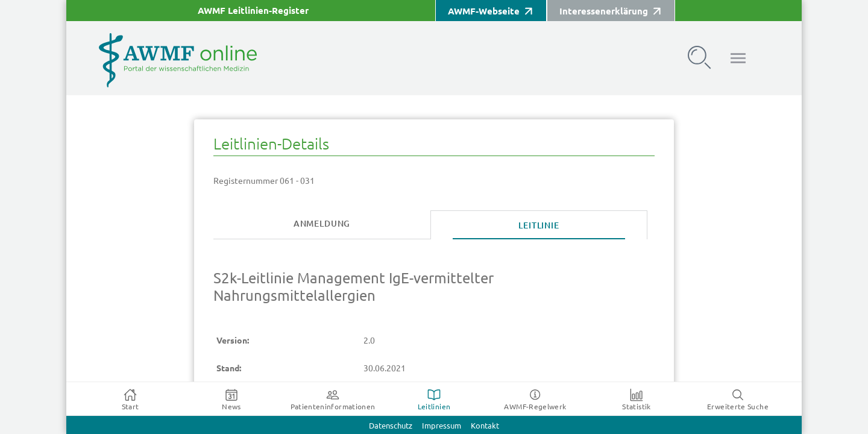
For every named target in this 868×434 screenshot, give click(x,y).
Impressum (442, 426)
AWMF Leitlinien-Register (253, 11)
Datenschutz (391, 426)
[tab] (322, 224)
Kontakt (485, 426)
